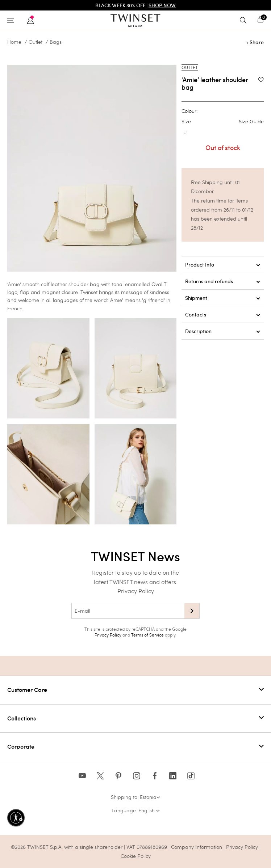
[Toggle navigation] (12, 21)
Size (223, 122)
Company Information (197, 847)
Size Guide (251, 122)
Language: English (136, 810)
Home (14, 42)
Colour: (189, 111)
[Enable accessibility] (16, 818)
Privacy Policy (136, 591)
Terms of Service (147, 635)
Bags (56, 42)
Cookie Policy (136, 856)
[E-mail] (128, 611)
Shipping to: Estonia (135, 797)
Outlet (36, 42)
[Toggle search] (245, 21)
